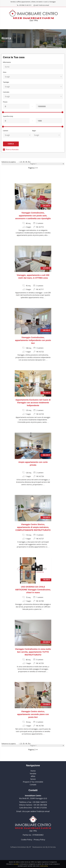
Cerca (11, 144)
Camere (6, 131)
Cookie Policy (27, 840)
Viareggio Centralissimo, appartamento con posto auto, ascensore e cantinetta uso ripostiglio (33, 216)
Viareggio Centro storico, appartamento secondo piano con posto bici (33, 714)
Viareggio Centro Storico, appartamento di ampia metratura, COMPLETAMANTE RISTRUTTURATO (33, 527)
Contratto (6, 92)
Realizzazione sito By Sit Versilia (44, 847)
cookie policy (44, 867)
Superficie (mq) (8, 116)
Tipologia (6, 82)
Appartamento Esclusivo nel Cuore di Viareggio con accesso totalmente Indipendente (33, 403)
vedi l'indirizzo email (41, 5)
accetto (16, 865)
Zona (5, 72)
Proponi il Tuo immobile (33, 782)
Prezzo (5, 102)
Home (3, 41)
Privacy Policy (39, 840)
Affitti (33, 776)
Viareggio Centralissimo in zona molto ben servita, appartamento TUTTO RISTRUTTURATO (33, 652)
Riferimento (7, 62)
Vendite (33, 774)
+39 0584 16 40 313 (24, 5)
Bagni (34, 131)
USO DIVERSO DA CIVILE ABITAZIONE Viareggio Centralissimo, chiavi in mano (33, 590)
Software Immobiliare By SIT (21, 847)
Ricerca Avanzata (11, 149)
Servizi (33, 779)
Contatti (33, 785)
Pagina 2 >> (33, 168)
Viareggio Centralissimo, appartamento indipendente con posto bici (33, 340)
